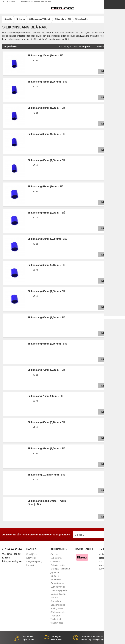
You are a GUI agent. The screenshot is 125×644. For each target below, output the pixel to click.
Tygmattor (55, 616)
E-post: (6, 558)
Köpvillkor (31, 558)
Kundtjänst (32, 554)
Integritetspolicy (34, 561)
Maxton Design (58, 594)
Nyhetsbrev (56, 558)
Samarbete (56, 601)
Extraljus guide (58, 565)
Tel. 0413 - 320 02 (11, 554)
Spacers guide (58, 605)
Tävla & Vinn (57, 619)
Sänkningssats (58, 612)
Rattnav (54, 598)
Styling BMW (57, 608)
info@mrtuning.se (12, 561)
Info (103, 71)
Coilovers (55, 561)
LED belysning (58, 587)
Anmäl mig (114, 535)
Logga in (31, 565)
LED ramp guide (59, 590)
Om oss (54, 554)
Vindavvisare (57, 623)
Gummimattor (57, 583)
